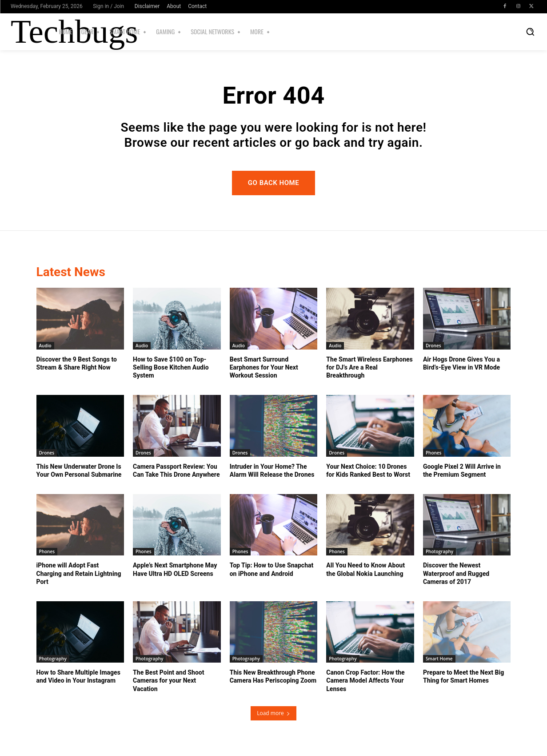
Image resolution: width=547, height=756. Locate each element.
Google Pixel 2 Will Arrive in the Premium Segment (462, 470)
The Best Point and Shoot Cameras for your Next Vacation (168, 680)
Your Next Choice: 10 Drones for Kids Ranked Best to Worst (368, 470)
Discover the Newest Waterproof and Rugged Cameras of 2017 (456, 573)
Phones (434, 453)
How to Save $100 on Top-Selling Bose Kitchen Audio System (171, 367)
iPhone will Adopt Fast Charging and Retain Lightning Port (79, 573)
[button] (530, 32)
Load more (273, 713)
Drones (433, 346)
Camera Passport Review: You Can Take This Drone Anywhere (176, 470)
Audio (45, 346)
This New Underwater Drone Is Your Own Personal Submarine (79, 470)
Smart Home (439, 659)
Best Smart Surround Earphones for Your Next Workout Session (264, 367)
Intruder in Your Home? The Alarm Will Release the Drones (272, 470)
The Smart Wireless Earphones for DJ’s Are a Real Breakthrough (369, 367)
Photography (439, 551)
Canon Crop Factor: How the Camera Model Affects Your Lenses (365, 680)
